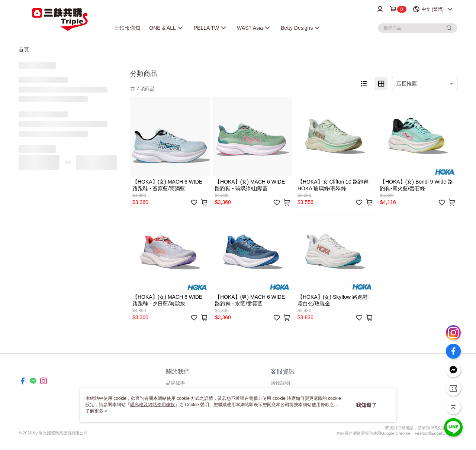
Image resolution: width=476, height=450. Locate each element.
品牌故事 (176, 383)
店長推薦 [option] (406, 84)
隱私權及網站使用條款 (152, 405)
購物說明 (280, 383)
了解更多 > (96, 411)
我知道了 (366, 405)
